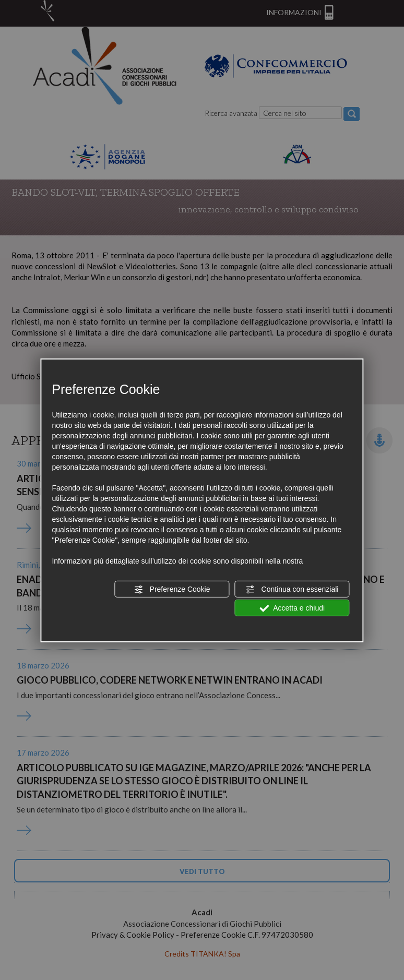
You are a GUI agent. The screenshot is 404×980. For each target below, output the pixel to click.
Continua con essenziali (292, 590)
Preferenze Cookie (172, 590)
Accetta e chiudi (292, 608)
